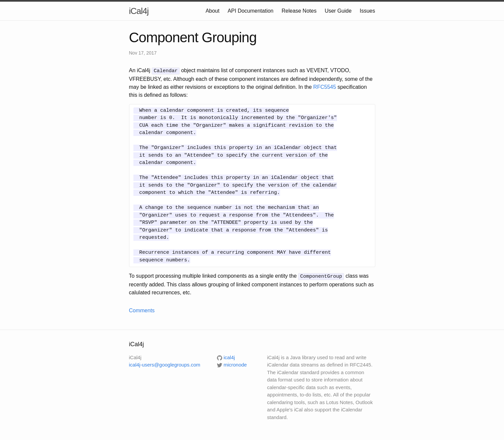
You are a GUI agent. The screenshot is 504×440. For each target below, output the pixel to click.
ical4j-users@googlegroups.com (165, 364)
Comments (142, 309)
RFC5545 (325, 86)
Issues (367, 11)
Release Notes (299, 11)
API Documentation (251, 11)
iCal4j (139, 11)
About (213, 11)
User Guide (338, 11)
